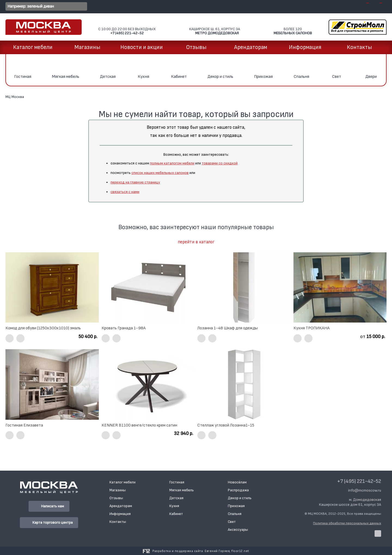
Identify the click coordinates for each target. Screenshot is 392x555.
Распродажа (238, 490)
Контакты (359, 47)
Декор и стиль (240, 498)
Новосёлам (237, 482)
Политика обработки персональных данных (347, 523)
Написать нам (49, 506)
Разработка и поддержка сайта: (201, 551)
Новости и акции (142, 47)
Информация (305, 47)
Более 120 (293, 27)
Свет (232, 522)
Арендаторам (251, 47)
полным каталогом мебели (172, 163)
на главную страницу (143, 182)
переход (118, 182)
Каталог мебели (33, 47)
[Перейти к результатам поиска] (82, 7)
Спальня (235, 514)
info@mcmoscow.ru (365, 490)
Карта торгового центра (49, 523)
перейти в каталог (196, 242)
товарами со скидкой (220, 163)
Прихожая (236, 506)
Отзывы (196, 47)
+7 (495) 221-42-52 (359, 481)
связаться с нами (125, 192)
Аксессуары (238, 530)
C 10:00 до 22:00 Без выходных (127, 27)
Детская (176, 498)
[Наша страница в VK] (378, 533)
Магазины (87, 47)
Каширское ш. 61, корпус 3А (215, 27)
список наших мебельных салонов (160, 173)
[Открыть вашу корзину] (364, 7)
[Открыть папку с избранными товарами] (378, 7)
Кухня (174, 506)
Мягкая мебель (182, 490)
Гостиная (177, 482)
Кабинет (176, 514)
